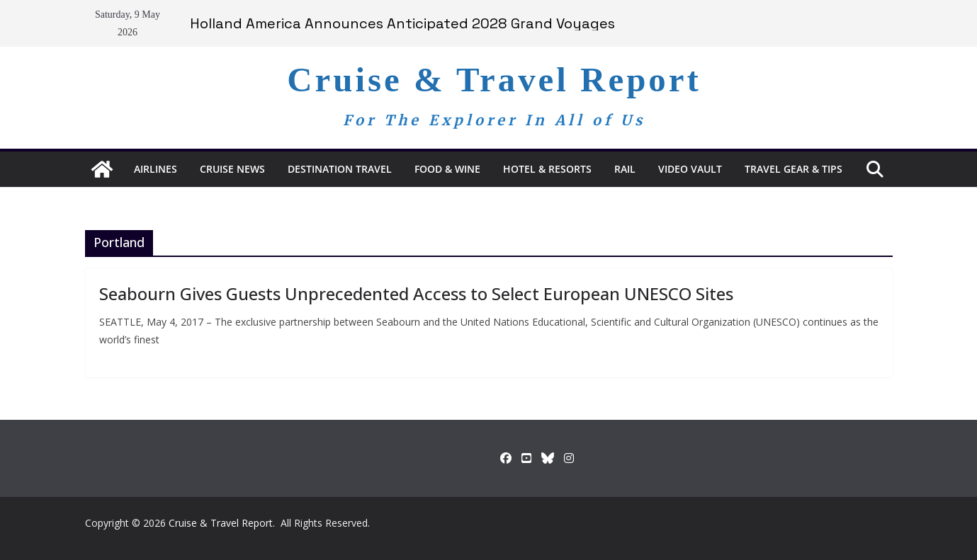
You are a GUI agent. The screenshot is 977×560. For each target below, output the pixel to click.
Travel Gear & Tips (794, 169)
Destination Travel (340, 169)
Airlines (156, 169)
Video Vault (690, 169)
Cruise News (232, 169)
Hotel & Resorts (547, 169)
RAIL (625, 169)
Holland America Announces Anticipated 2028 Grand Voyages (402, 23)
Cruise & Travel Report (494, 80)
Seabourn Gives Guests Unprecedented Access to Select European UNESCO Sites (416, 293)
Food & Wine (447, 169)
